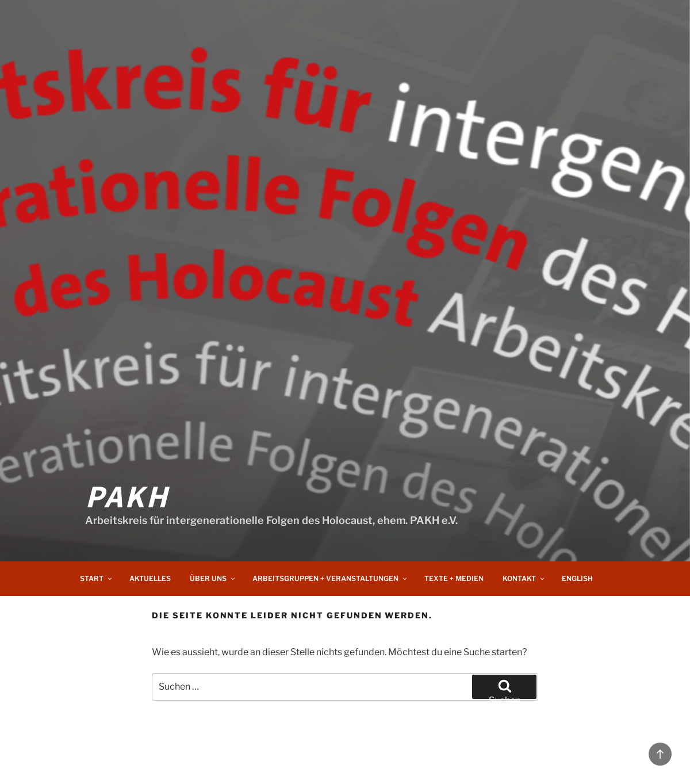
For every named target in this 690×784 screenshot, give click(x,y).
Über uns (213, 578)
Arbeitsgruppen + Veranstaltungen (330, 578)
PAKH (127, 495)
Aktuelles (150, 578)
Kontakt (524, 578)
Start (97, 578)
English (577, 578)
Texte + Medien (454, 578)
